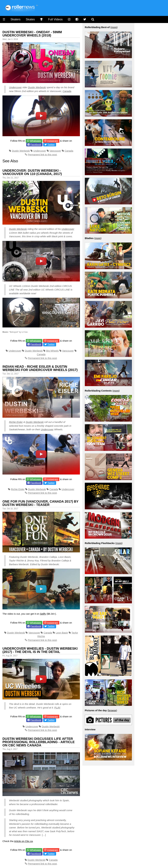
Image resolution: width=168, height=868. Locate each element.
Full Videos (55, 19)
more (114, 27)
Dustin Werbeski (37, 87)
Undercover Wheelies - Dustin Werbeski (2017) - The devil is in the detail (40, 650)
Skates (30, 19)
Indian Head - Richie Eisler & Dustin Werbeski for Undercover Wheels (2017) (40, 368)
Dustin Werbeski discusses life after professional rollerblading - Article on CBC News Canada (39, 742)
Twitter (51, 145)
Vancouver (55, 151)
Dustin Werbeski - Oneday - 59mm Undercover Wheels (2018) (32, 34)
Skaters (16, 19)
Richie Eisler (16, 422)
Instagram (53, 141)
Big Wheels (52, 351)
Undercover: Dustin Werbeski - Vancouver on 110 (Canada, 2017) (32, 172)
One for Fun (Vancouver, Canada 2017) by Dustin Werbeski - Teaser (40, 503)
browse (112, 710)
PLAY (58, 708)
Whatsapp (35, 141)
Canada (67, 91)
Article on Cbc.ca (23, 841)
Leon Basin (62, 633)
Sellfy (43, 614)
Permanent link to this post (42, 155)
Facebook (36, 145)
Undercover (15, 87)
